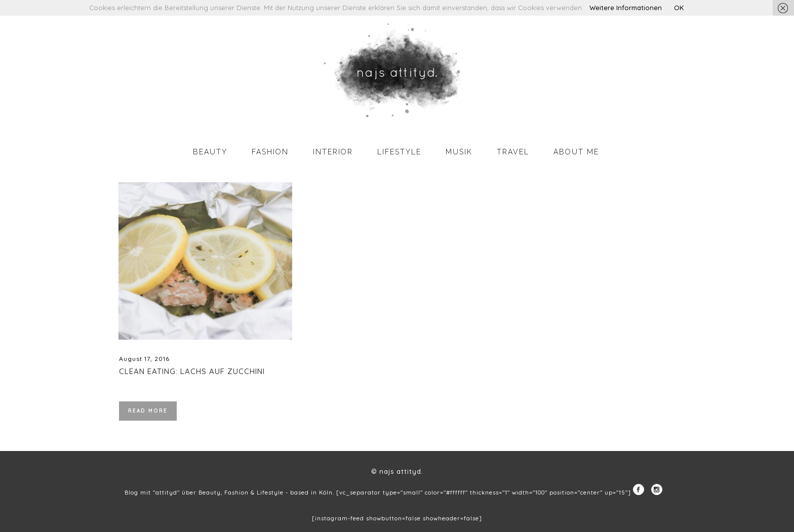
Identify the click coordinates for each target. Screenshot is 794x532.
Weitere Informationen (626, 8)
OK (679, 8)
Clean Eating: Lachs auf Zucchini (192, 371)
